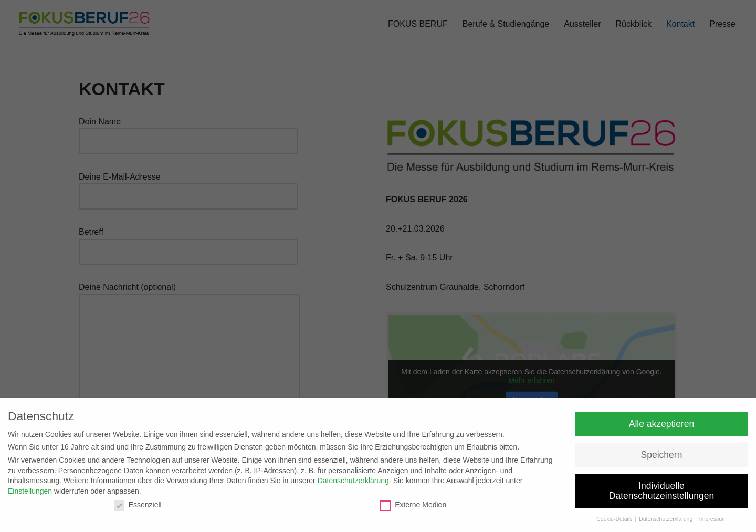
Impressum (713, 519)
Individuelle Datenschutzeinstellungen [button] (661, 491)
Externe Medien (413, 505)
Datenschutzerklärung (353, 481)
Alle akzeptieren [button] (662, 424)
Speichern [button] (662, 455)
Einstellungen (30, 491)
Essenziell (138, 505)
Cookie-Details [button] (615, 519)
